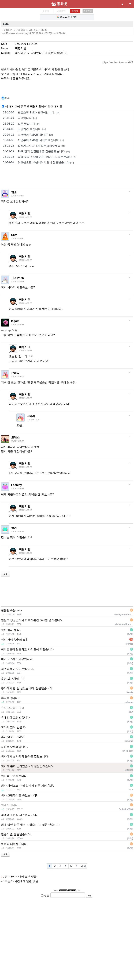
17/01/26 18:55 (18, 489)
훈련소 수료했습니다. (14, 747)
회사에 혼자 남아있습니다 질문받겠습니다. (28, 766)
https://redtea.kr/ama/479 (117, 62)
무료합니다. (20, 118)
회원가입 (88, 11)
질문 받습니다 (21, 124)
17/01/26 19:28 (18, 531)
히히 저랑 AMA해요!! (14, 640)
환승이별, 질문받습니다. (16, 834)
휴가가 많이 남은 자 (13, 727)
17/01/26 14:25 (18, 196)
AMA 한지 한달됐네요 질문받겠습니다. (36, 151)
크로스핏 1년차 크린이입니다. (31, 113)
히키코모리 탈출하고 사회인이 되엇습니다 (27, 649)
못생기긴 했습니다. (24, 129)
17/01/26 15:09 (18, 377)
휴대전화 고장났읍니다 (15, 717)
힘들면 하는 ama (12, 610)
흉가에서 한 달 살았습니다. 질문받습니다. (27, 688)
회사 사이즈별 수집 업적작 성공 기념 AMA (27, 786)
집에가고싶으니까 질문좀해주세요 (34, 146)
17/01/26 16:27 (25, 217)
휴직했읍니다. (10, 698)
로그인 (75, 11)
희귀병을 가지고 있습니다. (18, 669)
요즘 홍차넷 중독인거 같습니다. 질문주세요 (40, 157)
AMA (6, 24)
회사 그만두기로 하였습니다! (19, 795)
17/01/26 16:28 (25, 303)
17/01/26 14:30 (18, 239)
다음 (83, 866)
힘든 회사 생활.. (11, 630)
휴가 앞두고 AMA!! (13, 737)
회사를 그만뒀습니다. (14, 776)
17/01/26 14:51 (18, 282)
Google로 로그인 (67, 17)
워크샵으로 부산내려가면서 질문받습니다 (38, 162)
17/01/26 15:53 (18, 441)
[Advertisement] (65, 178)
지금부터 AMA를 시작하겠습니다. (33, 140)
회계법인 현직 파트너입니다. (19, 815)
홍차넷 (65, 4)
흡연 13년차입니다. (13, 679)
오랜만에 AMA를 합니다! (28, 135)
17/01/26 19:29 (25, 553)
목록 (5, 574)
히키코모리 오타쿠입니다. (17, 659)
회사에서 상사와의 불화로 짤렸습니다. (25, 756)
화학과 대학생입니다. (14, 844)
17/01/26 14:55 (18, 325)
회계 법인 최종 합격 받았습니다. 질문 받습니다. (31, 825)
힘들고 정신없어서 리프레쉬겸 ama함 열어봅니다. (32, 620)
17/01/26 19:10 (25, 510)
